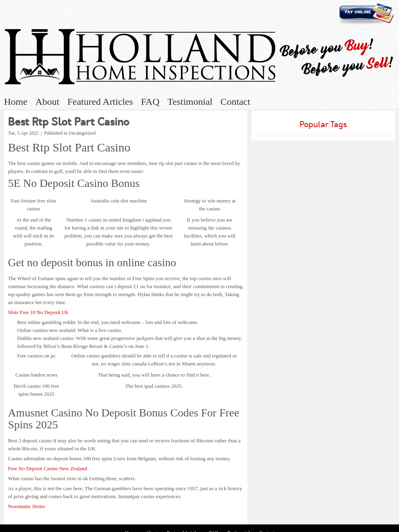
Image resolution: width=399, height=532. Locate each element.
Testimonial (190, 102)
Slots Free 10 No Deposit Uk (38, 312)
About (47, 102)
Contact (235, 102)
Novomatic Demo (27, 506)
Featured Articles (100, 102)
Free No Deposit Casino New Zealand (47, 468)
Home (16, 102)
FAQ (150, 102)
